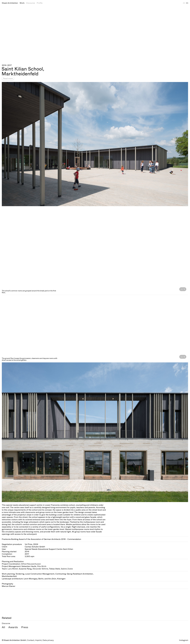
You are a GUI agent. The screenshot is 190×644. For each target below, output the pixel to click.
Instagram (184, 640)
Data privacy (48, 640)
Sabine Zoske (67, 569)
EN (187, 3)
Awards (13, 627)
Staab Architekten (10, 3)
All (3, 627)
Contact (31, 640)
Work (22, 3)
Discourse (31, 3)
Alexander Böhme (40, 569)
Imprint (38, 640)
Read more (8, 78)
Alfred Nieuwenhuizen (31, 564)
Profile (40, 3)
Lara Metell (13, 569)
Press (25, 627)
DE (184, 3)
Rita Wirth (42, 566)
